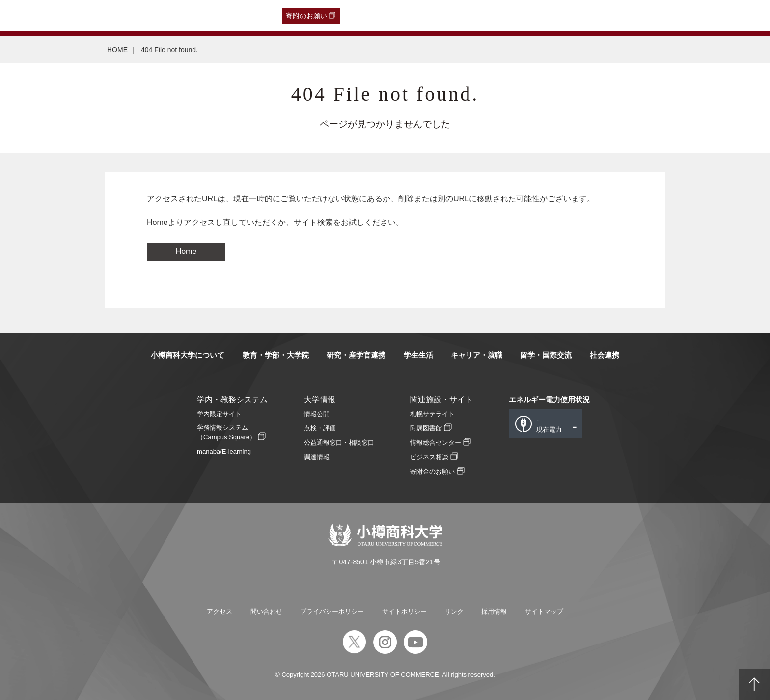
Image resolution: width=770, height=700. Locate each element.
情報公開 (317, 414)
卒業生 (67, 16)
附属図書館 (426, 428)
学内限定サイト (219, 414)
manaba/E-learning (224, 452)
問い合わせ (266, 611)
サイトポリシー (404, 611)
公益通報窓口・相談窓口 (339, 442)
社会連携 (605, 355)
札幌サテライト (432, 414)
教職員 (196, 16)
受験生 (30, 16)
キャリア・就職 (477, 355)
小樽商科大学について (188, 355)
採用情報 (494, 611)
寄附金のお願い (432, 471)
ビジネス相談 (429, 457)
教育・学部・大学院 (276, 355)
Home (186, 251)
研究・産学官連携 (356, 355)
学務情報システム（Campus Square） (226, 432)
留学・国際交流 (546, 355)
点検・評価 (320, 428)
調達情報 (317, 457)
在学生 (167, 16)
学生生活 (418, 355)
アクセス (220, 611)
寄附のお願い (306, 16)
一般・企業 (103, 16)
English (226, 16)
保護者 (138, 16)
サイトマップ (544, 611)
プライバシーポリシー (332, 611)
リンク (454, 611)
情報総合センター (436, 442)
